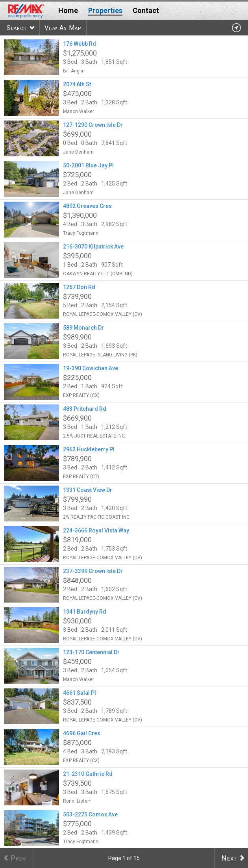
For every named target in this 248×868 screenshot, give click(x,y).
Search (17, 28)
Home (68, 10)
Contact (146, 10)
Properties (105, 10)
